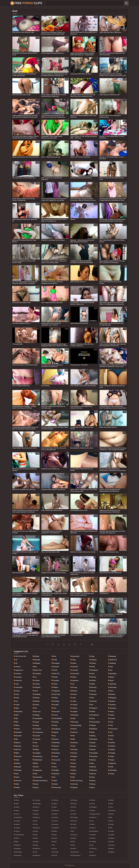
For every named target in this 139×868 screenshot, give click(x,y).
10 (92, 645)
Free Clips (26, 3)
